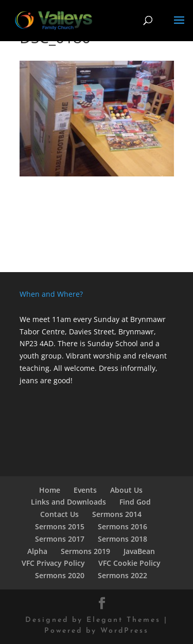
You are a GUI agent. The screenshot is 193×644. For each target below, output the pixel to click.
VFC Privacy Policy (53, 563)
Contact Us (59, 514)
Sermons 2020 (60, 575)
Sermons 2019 (85, 551)
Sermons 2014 (117, 514)
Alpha (37, 551)
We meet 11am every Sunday (69, 319)
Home (50, 490)
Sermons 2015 (60, 526)
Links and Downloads (68, 502)
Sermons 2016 (122, 526)
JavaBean (139, 551)
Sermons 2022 (122, 575)
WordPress (125, 631)
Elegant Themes (124, 620)
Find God (135, 502)
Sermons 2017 (60, 539)
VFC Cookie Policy (129, 563)
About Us (126, 490)
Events (85, 490)
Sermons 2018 (122, 539)
